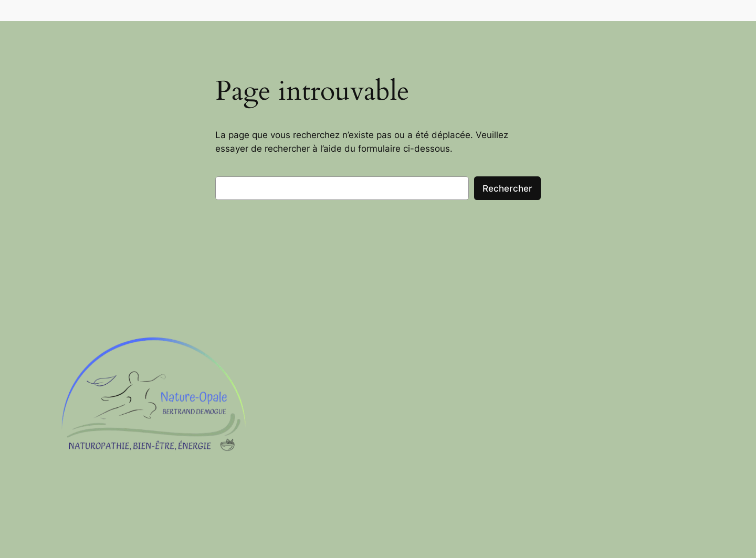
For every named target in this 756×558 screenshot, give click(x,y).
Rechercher (507, 188)
